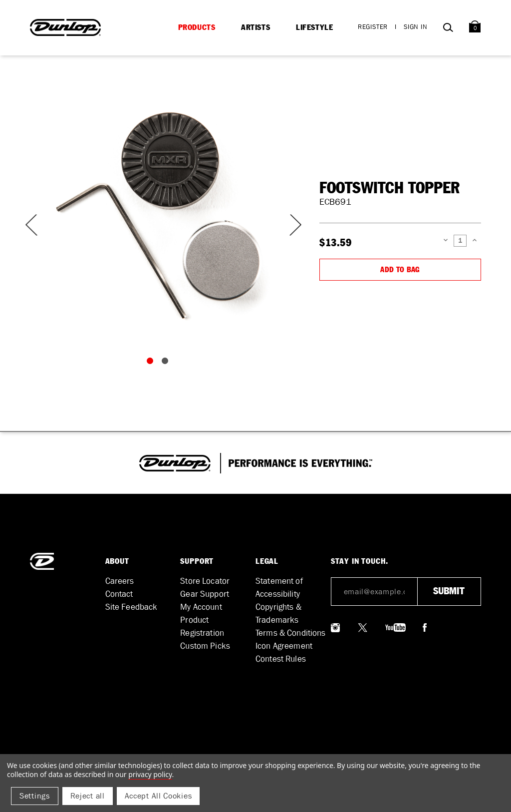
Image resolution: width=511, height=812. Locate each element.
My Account (201, 607)
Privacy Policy (150, 774)
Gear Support (205, 594)
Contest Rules (281, 659)
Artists (255, 27)
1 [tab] (152, 363)
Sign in (416, 27)
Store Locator (205, 581)
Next (289, 225)
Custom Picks (205, 646)
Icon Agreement (284, 646)
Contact (119, 594)
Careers (120, 581)
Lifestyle (314, 27)
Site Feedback (131, 607)
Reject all (88, 796)
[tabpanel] (160, 215)
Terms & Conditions (291, 633)
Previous (30, 225)
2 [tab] (167, 363)
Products (197, 27)
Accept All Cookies (158, 796)
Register (373, 27)
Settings (35, 796)
